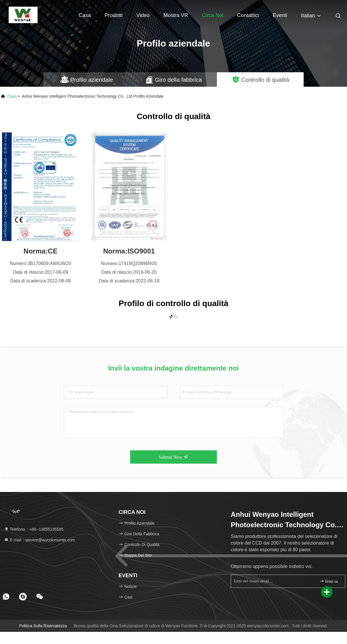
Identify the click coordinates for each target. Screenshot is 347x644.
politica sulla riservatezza (43, 626)
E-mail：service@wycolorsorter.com (39, 540)
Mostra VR (176, 15)
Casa (85, 15)
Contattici (248, 15)
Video (143, 15)
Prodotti (114, 15)
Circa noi (213, 15)
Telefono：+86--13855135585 (34, 529)
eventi (280, 15)
